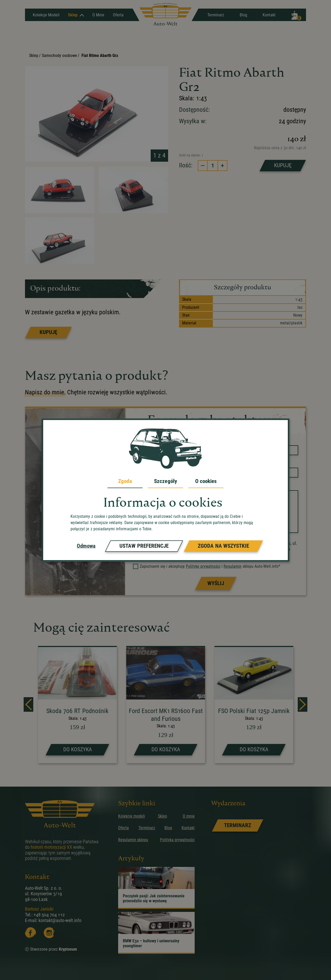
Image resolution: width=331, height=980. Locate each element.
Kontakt (269, 15)
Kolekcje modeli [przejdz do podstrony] (132, 816)
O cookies (206, 481)
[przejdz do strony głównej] (166, 15)
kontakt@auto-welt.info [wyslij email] (60, 920)
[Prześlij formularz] (216, 583)
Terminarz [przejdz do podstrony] (147, 828)
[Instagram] (49, 933)
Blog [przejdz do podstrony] (168, 828)
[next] (303, 704)
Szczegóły (166, 481)
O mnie (98, 15)
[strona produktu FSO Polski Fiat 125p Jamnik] (254, 705)
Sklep (76, 15)
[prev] (28, 704)
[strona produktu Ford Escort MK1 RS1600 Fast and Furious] (166, 705)
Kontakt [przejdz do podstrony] (188, 828)
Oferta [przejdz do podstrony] (123, 828)
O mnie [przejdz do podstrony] (189, 816)
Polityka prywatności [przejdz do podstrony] (177, 840)
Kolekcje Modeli (46, 15)
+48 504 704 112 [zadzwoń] (49, 915)
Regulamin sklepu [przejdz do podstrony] (133, 840)
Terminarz (216, 15)
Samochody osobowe (59, 55)
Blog (243, 15)
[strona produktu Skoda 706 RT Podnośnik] (77, 705)
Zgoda (125, 481)
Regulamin (233, 566)
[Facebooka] (30, 933)
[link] (237, 825)
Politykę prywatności (203, 566)
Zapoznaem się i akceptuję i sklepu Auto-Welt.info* (207, 566)
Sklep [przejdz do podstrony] (163, 816)
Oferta (118, 15)
